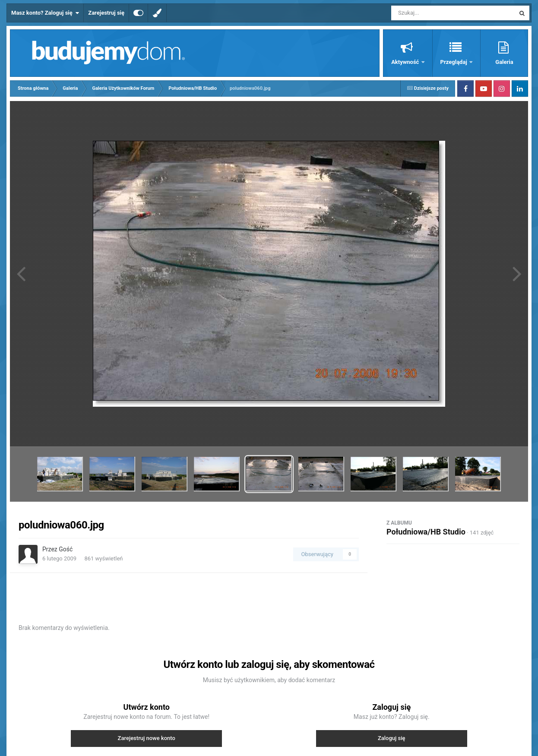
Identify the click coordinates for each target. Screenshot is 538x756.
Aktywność (406, 62)
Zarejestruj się (106, 13)
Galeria (504, 62)
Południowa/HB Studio (426, 532)
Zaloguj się (392, 738)
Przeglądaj (454, 62)
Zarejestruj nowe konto (147, 738)
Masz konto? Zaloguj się (45, 13)
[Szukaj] (434, 13)
